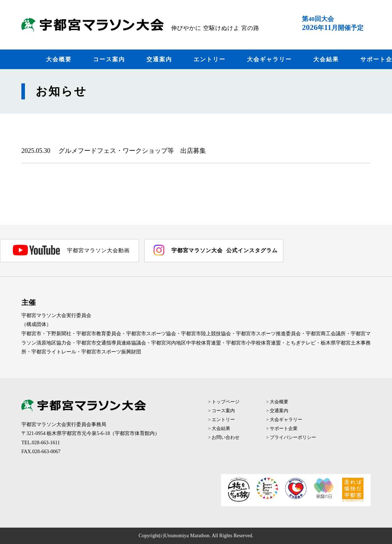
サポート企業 (284, 429)
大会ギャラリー (269, 59)
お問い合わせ (226, 437)
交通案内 (159, 59)
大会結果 (326, 59)
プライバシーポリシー (293, 437)
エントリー (210, 59)
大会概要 (59, 59)
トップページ (226, 402)
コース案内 (109, 59)
